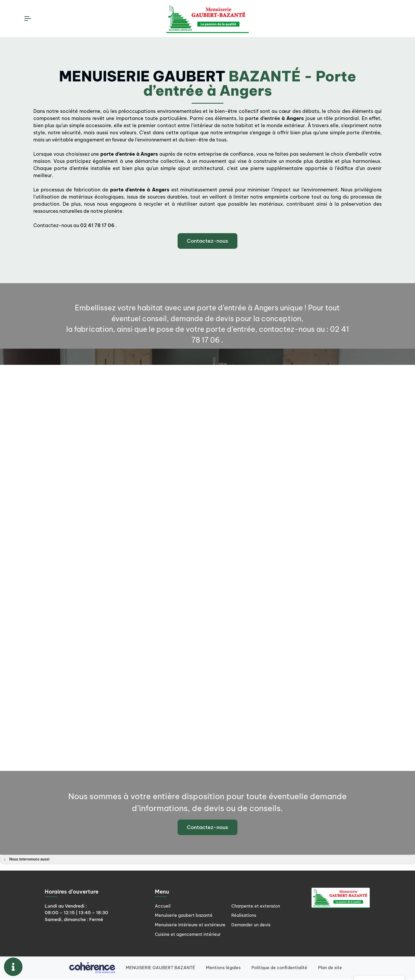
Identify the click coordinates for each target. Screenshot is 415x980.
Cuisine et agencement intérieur (266, 906)
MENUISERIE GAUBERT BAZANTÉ (160, 969)
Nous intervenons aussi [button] (26, 859)
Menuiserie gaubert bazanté (186, 915)
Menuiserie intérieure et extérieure (180, 928)
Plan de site (330, 969)
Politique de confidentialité (279, 969)
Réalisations (245, 925)
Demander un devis (252, 935)
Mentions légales (223, 969)
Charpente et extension (257, 915)
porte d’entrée (263, 118)
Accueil (163, 906)
